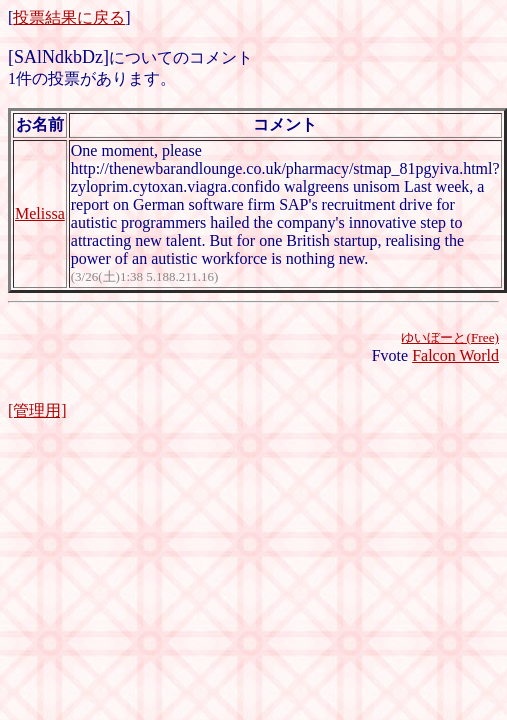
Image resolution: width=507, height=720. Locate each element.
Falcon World (455, 355)
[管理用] (37, 410)
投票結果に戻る (69, 17)
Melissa (40, 213)
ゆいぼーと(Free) (450, 337)
